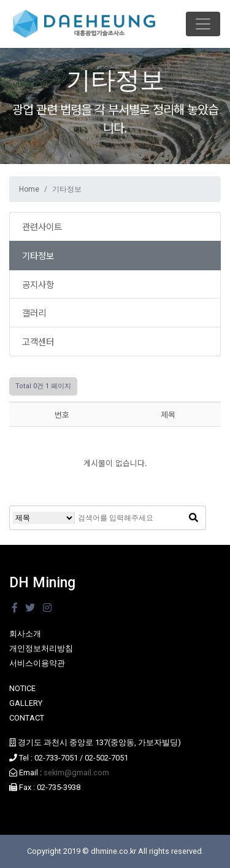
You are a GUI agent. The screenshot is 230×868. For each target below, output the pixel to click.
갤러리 (34, 312)
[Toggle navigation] (203, 24)
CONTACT (27, 718)
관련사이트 (42, 226)
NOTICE (22, 688)
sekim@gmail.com (76, 772)
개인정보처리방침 (41, 648)
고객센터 (38, 341)
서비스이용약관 (37, 663)
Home (29, 189)
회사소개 (25, 634)
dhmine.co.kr (113, 851)
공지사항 (38, 284)
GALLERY (26, 703)
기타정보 (38, 255)
